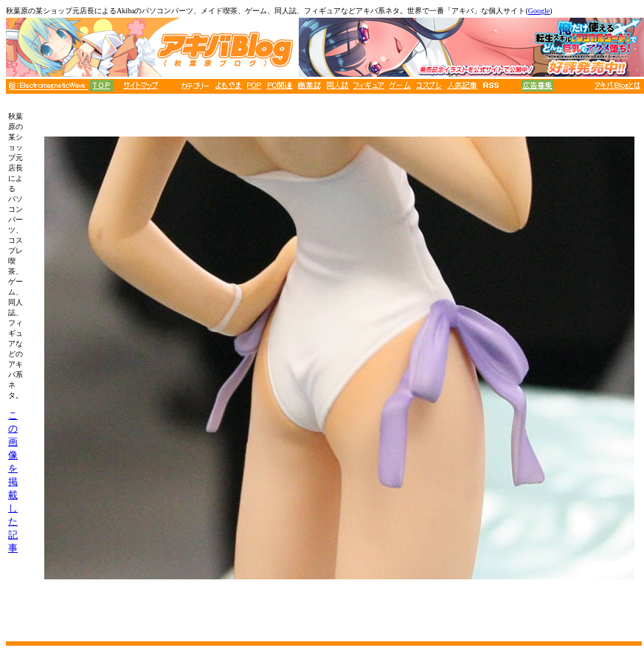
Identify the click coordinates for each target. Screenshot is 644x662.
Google (539, 11)
